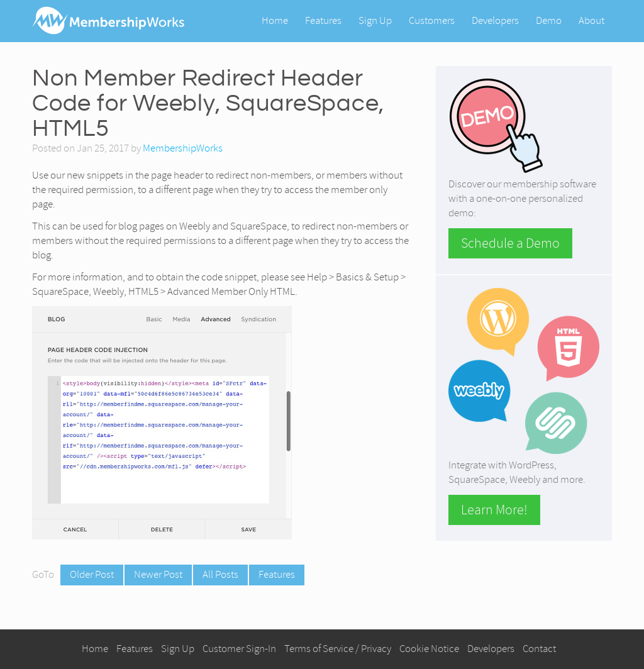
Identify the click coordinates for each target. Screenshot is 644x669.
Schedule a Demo (510, 243)
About (591, 20)
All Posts (220, 574)
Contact (539, 649)
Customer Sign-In (239, 649)
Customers (432, 20)
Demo (549, 20)
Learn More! (494, 510)
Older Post (92, 574)
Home (275, 20)
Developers (495, 20)
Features (323, 20)
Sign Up (375, 20)
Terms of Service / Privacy (338, 649)
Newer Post (158, 574)
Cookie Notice (429, 649)
